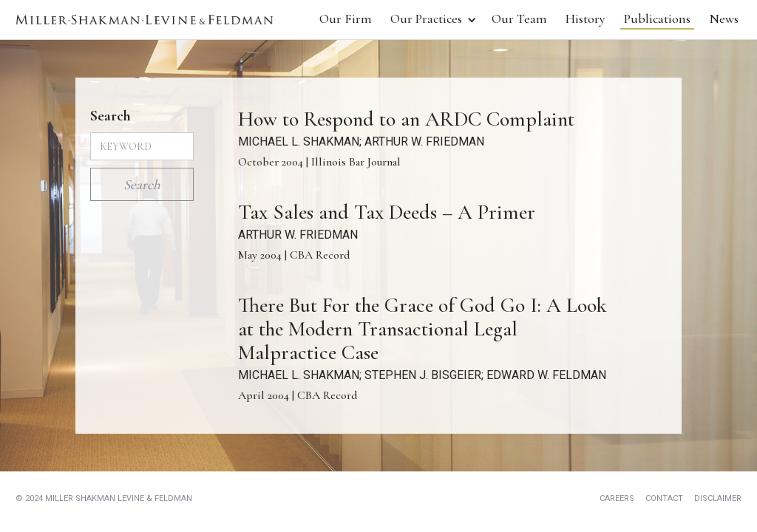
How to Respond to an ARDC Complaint (406, 119)
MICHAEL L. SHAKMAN (299, 141)
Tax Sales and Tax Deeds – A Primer (387, 212)
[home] (144, 20)
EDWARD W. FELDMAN (546, 375)
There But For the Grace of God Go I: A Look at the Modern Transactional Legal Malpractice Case (422, 329)
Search (111, 116)
